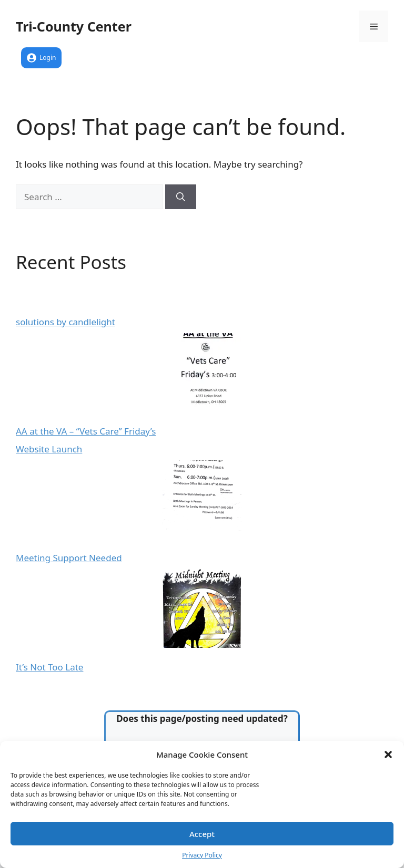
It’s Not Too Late (49, 667)
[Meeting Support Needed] (202, 502)
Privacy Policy (202, 855)
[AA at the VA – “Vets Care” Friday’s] (202, 374)
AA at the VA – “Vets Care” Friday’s (86, 431)
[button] (388, 755)
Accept (202, 834)
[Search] (181, 197)
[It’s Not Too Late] (202, 610)
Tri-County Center (74, 26)
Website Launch (49, 449)
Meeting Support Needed (69, 558)
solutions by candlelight (65, 322)
